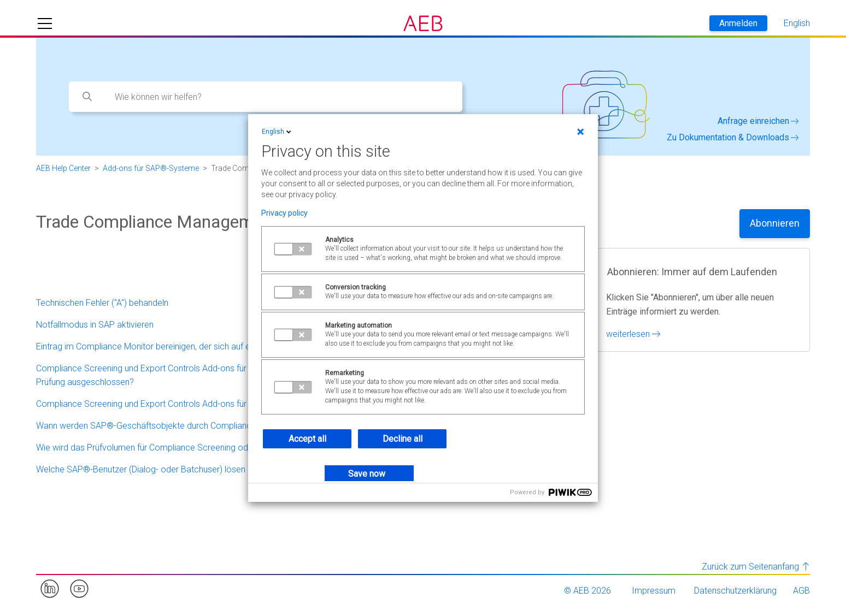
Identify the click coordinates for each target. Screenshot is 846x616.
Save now (367, 474)
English (277, 132)
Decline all (403, 439)
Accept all (307, 439)
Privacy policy (284, 213)
